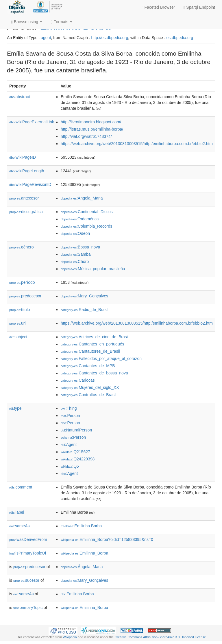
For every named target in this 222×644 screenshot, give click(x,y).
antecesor (24, 198)
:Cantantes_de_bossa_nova (94, 373)
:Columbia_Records (86, 226)
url (17, 323)
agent (46, 38)
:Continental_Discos (87, 212)
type (15, 408)
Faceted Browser (159, 7)
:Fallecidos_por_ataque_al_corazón (101, 358)
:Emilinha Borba (81, 526)
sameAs (19, 526)
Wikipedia (70, 637)
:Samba (76, 254)
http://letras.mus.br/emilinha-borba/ (92, 129)
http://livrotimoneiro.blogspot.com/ (91, 122)
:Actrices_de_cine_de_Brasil (95, 337)
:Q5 (70, 466)
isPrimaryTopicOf (28, 553)
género (22, 247)
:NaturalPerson (76, 430)
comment (21, 487)
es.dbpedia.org (180, 38)
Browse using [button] (27, 22)
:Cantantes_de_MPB (88, 366)
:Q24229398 (78, 459)
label (17, 512)
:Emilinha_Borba (84, 553)
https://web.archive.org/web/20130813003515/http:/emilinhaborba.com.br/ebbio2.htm (137, 144)
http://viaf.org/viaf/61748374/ (86, 136)
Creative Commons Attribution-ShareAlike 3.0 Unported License (160, 637)
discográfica (26, 212)
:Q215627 (75, 452)
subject (18, 337)
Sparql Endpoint (199, 7)
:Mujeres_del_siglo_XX (90, 387)
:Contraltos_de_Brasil (88, 395)
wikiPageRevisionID (30, 184)
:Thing (69, 408)
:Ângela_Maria (82, 198)
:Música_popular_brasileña (93, 269)
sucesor (26, 580)
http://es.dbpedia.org (110, 38)
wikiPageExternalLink (32, 122)
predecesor (25, 296)
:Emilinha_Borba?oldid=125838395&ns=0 (107, 539)
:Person (70, 416)
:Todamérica (80, 219)
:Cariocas (78, 380)
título (20, 310)
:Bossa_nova (80, 247)
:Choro (75, 261)
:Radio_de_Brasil (85, 310)
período (22, 282)
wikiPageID (23, 157)
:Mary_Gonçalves (84, 296)
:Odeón (75, 233)
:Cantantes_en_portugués (92, 344)
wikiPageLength (27, 171)
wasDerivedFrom (28, 539)
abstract (20, 97)
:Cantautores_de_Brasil (90, 351)
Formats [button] (62, 22)
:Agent (69, 444)
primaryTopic (28, 608)
